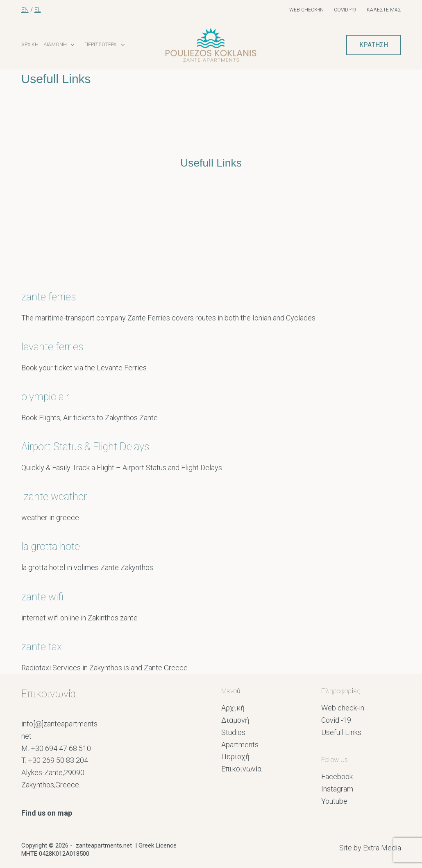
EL (38, 10)
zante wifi (42, 597)
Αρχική (30, 45)
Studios (233, 732)
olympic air (45, 397)
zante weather (57, 497)
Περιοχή (235, 756)
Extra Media (382, 848)
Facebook (337, 777)
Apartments (240, 745)
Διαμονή (66, 45)
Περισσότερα (111, 45)
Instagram (337, 789)
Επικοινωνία (241, 769)
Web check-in (306, 10)
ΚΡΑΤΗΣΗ (374, 45)
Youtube (334, 801)
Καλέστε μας (384, 10)
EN (25, 10)
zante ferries (50, 297)
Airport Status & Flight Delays (86, 447)
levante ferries (52, 347)
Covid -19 (345, 10)
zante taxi (43, 647)
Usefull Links (341, 732)
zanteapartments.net (104, 845)
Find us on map (47, 813)
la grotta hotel (52, 547)
